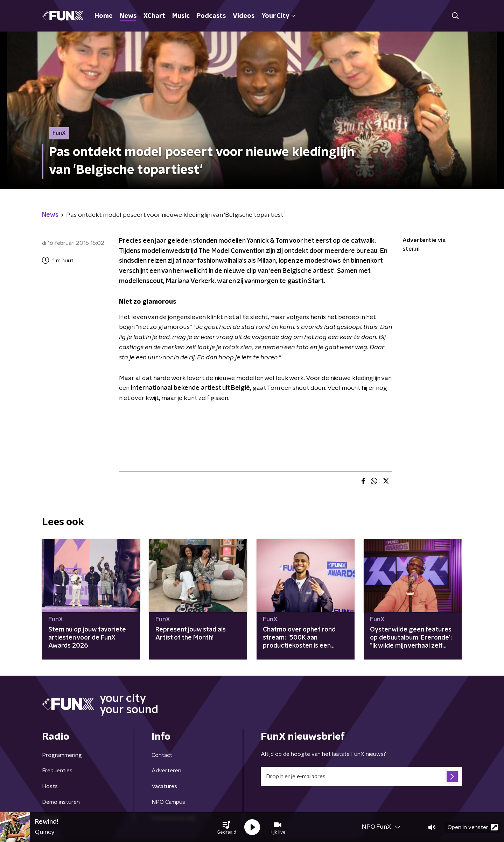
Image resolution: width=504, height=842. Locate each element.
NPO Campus (168, 802)
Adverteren (166, 771)
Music (181, 16)
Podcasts (211, 16)
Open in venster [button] (473, 827)
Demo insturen (61, 802)
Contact (162, 755)
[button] (226, 827)
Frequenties (57, 771)
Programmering (62, 755)
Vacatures (164, 786)
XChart (154, 16)
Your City (278, 16)
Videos (244, 16)
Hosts (50, 786)
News (128, 16)
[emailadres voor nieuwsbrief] (361, 777)
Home (104, 16)
